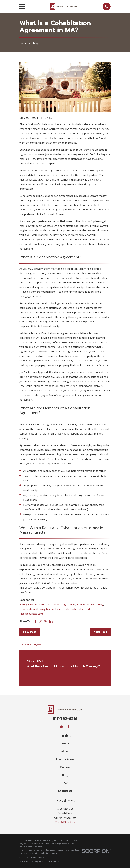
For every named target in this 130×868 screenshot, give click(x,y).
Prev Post (30, 632)
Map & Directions (65, 822)
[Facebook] (68, 726)
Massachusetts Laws (31, 614)
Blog (65, 775)
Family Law (26, 604)
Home (65, 743)
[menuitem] (24, 861)
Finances (40, 604)
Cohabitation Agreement (61, 604)
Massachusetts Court (78, 609)
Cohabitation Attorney (90, 604)
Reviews (65, 767)
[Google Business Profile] (62, 726)
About (65, 751)
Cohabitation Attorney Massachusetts (42, 609)
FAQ (65, 783)
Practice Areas (65, 759)
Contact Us (65, 791)
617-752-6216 (65, 719)
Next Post (100, 632)
